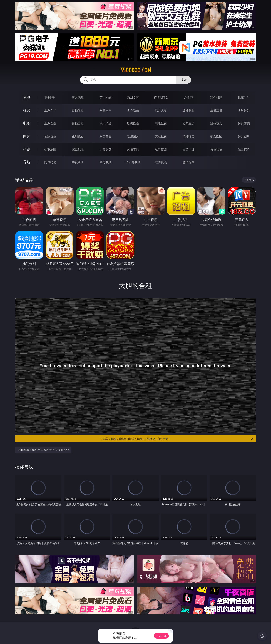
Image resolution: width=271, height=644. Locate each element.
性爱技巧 (244, 149)
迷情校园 (161, 149)
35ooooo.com (135, 70)
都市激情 (50, 149)
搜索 (184, 80)
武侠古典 (133, 149)
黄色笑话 (216, 149)
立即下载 (161, 636)
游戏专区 (133, 97)
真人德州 (78, 97)
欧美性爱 (133, 123)
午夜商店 (78, 162)
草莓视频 (106, 162)
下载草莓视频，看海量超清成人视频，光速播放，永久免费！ (177, 439)
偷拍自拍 (78, 123)
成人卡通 (106, 123)
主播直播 (216, 110)
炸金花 (188, 97)
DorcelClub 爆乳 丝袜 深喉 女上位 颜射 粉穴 (43, 450)
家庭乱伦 (78, 149)
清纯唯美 (188, 136)
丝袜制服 (188, 110)
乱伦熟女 (216, 123)
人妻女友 (106, 149)
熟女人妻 (161, 110)
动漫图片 (133, 136)
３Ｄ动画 (133, 110)
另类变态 (244, 123)
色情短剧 (188, 162)
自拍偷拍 (78, 110)
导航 (27, 162)
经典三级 (188, 123)
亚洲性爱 (50, 123)
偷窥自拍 (50, 136)
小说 (27, 149)
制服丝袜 (161, 123)
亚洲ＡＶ (50, 110)
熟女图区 (216, 136)
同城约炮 (50, 162)
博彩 (27, 97)
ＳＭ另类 (244, 110)
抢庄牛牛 (244, 97)
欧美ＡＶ (106, 110)
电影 (27, 123)
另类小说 (188, 149)
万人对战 (106, 97)
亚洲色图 (78, 136)
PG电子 (50, 97)
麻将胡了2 (161, 97)
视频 (27, 110)
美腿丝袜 (161, 136)
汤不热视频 (133, 162)
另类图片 (244, 136)
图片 (27, 136)
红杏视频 (161, 162)
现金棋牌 (216, 97)
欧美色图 (106, 136)
